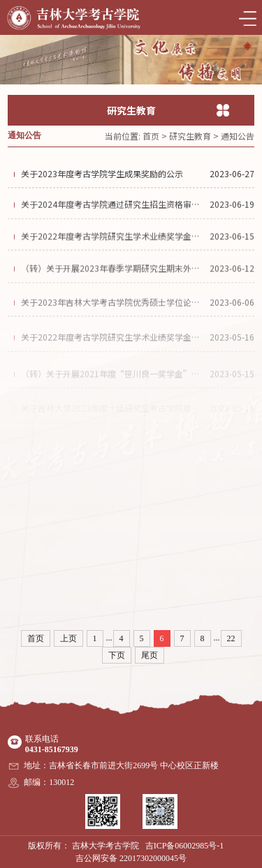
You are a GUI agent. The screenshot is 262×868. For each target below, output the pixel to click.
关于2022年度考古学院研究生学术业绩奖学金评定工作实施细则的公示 (113, 349)
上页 (68, 638)
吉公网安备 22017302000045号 (131, 858)
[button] (247, 46)
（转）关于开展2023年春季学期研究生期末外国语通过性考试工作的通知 (113, 277)
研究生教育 (190, 136)
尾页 (150, 655)
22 (231, 638)
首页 (151, 136)
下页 (117, 655)
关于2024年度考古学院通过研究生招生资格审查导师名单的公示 (113, 208)
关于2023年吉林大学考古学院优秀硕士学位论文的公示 (113, 314)
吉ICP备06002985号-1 (185, 846)
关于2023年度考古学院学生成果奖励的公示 (102, 176)
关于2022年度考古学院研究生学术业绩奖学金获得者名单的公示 (113, 242)
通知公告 (238, 136)
